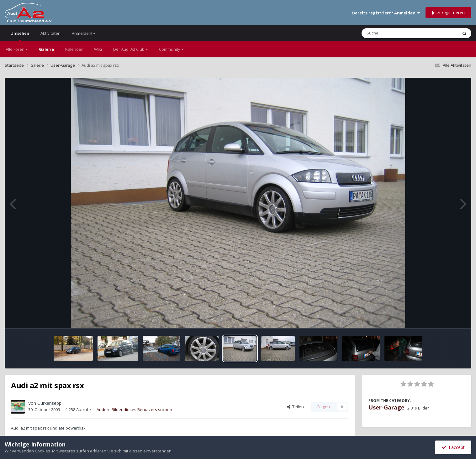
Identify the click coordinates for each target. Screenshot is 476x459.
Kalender (74, 49)
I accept (453, 447)
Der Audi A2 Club (130, 49)
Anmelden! (84, 33)
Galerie (46, 49)
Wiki (98, 49)
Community (171, 49)
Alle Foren (17, 49)
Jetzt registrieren (448, 13)
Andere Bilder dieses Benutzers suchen (134, 409)
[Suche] (397, 33)
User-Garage (386, 407)
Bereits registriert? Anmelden (386, 13)
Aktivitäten (50, 33)
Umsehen (20, 36)
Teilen (295, 407)
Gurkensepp (49, 403)
